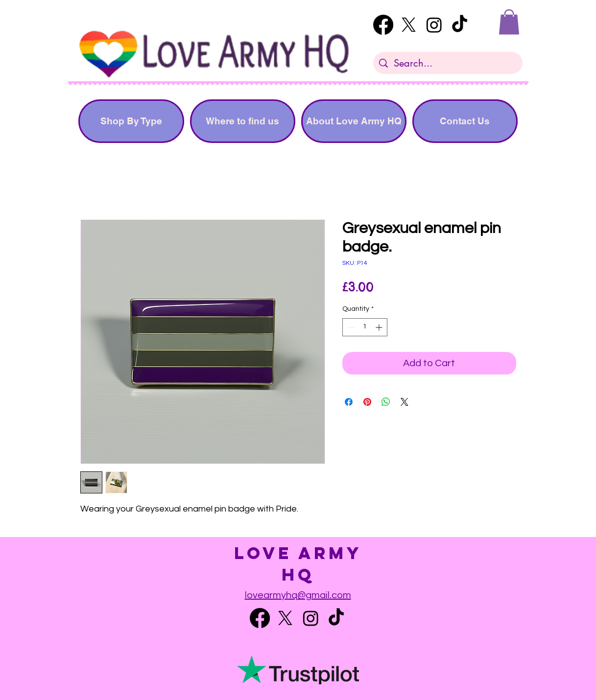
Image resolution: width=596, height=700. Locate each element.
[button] (509, 22)
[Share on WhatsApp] (386, 402)
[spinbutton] (365, 327)
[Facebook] (383, 25)
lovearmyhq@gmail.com (298, 595)
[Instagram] (434, 25)
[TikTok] (460, 25)
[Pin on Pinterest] (367, 402)
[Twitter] (409, 25)
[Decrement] (350, 327)
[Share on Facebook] (349, 402)
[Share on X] (405, 402)
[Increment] (380, 327)
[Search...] (448, 63)
